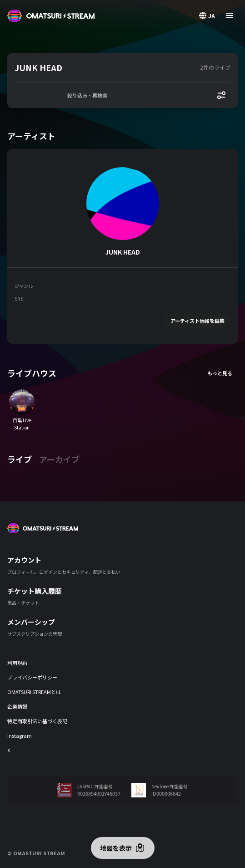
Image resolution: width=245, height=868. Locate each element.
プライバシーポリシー (32, 677)
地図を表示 (116, 848)
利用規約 (17, 663)
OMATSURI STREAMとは (34, 692)
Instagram (20, 735)
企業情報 (17, 706)
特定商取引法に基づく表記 (37, 721)
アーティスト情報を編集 (197, 321)
